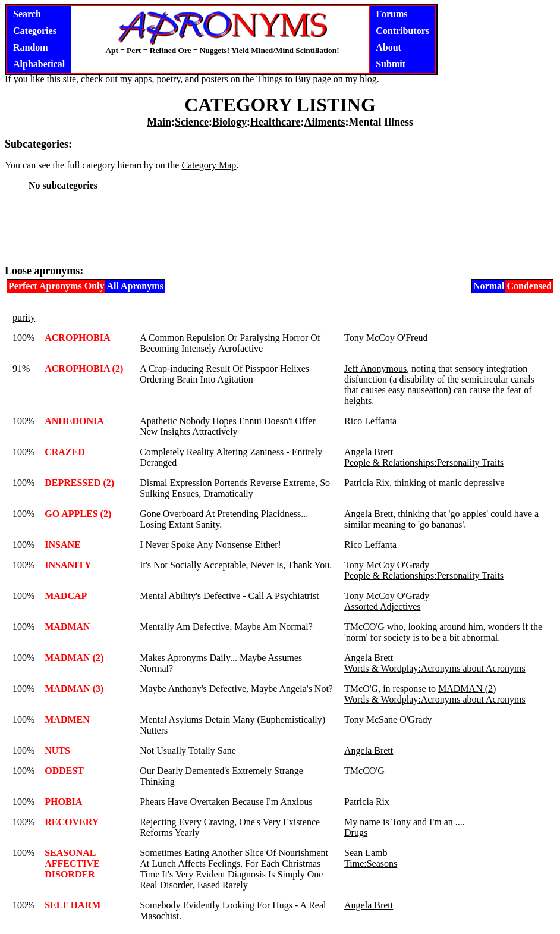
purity (24, 317)
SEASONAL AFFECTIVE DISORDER (72, 864)
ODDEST (64, 771)
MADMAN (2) (74, 658)
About (388, 47)
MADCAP (66, 596)
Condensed (529, 286)
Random (31, 47)
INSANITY (68, 565)
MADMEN (67, 720)
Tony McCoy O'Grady (387, 565)
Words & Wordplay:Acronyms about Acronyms (435, 668)
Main (159, 122)
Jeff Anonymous (375, 369)
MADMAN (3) (74, 689)
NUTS (57, 750)
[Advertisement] (280, 227)
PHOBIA (63, 802)
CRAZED (65, 452)
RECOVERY (72, 822)
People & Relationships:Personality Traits (424, 463)
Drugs (356, 833)
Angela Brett (369, 452)
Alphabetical (39, 64)
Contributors (402, 31)
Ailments (325, 122)
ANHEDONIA (74, 421)
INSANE (62, 545)
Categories (35, 31)
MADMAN (67, 627)
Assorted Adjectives (382, 607)
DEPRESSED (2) (79, 483)
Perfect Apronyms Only (56, 286)
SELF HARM (73, 905)
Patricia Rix (367, 483)
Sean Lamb (366, 853)
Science (192, 122)
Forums (391, 14)
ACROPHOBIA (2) (84, 369)
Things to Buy (284, 79)
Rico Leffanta (370, 421)
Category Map (209, 165)
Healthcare (276, 122)
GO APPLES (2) (78, 514)
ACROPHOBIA (77, 338)
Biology (229, 122)
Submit (391, 64)
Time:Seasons (371, 864)
